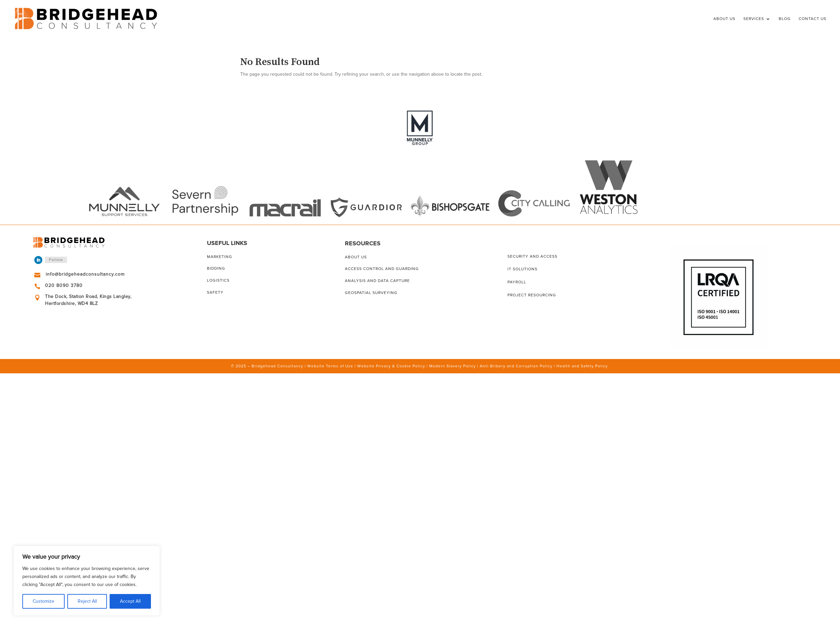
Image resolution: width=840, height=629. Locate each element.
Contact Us (813, 19)
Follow (56, 260)
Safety (215, 292)
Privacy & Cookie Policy (401, 366)
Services (754, 19)
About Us (724, 19)
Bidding (216, 268)
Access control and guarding (382, 269)
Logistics (218, 280)
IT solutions (522, 269)
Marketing (220, 257)
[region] (87, 581)
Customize (43, 601)
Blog (785, 19)
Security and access (532, 256)
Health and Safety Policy (582, 366)
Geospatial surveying (371, 293)
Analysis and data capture (377, 281)
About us (356, 257)
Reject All (87, 601)
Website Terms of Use (330, 366)
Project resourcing (532, 295)
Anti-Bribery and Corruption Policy (516, 366)
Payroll (517, 282)
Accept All (130, 601)
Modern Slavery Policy (452, 366)
